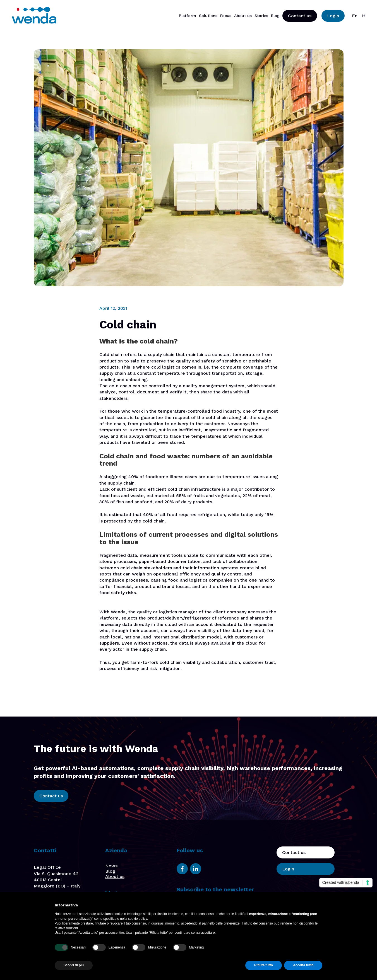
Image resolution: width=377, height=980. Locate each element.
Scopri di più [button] (74, 965)
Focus (226, 16)
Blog (275, 16)
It (364, 16)
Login (333, 16)
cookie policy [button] (138, 919)
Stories (261, 16)
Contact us (300, 16)
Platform (188, 16)
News (111, 866)
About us (243, 16)
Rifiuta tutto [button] (264, 965)
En (355, 16)
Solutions (208, 16)
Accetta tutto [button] (303, 965)
